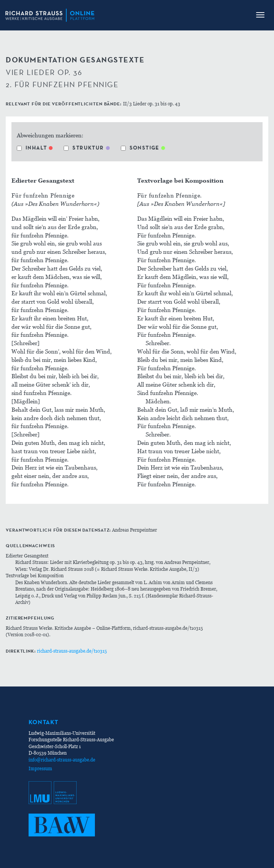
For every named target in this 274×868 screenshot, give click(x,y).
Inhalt (32, 148)
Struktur (84, 148)
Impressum (40, 768)
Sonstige (140, 148)
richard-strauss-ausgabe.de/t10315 (72, 651)
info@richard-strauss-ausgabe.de (62, 760)
